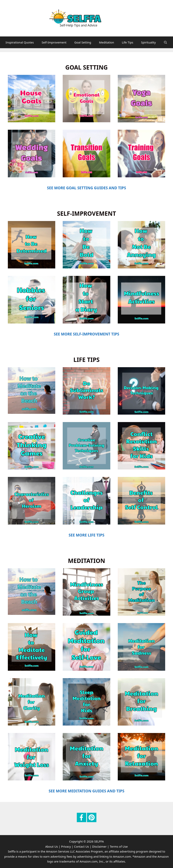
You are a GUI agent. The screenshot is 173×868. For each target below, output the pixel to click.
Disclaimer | (101, 846)
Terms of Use (119, 846)
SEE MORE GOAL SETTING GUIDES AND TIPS (86, 188)
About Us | (53, 846)
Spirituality (148, 42)
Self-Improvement (54, 42)
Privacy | (67, 846)
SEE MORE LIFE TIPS (86, 535)
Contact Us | (83, 846)
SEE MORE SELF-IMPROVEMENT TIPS (87, 334)
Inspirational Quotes (20, 42)
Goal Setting (83, 42)
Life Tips (128, 42)
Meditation (106, 42)
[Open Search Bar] (165, 42)
